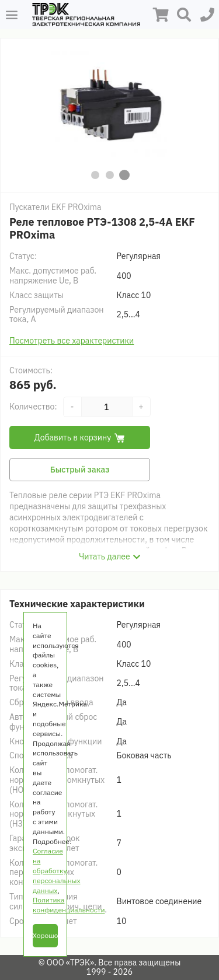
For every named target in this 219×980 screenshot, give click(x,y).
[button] (95, 175)
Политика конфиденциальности (69, 905)
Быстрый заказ (80, 470)
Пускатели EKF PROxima (55, 207)
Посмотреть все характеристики (72, 341)
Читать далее (104, 556)
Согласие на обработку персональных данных (57, 870)
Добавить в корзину (80, 437)
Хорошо (45, 935)
